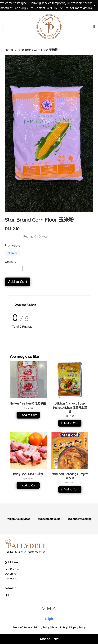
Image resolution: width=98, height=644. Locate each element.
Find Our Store (13, 569)
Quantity (10, 262)
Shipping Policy (77, 627)
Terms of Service (22, 627)
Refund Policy (59, 627)
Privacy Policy (42, 627)
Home (9, 50)
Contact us (11, 579)
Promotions (13, 245)
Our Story (10, 574)
